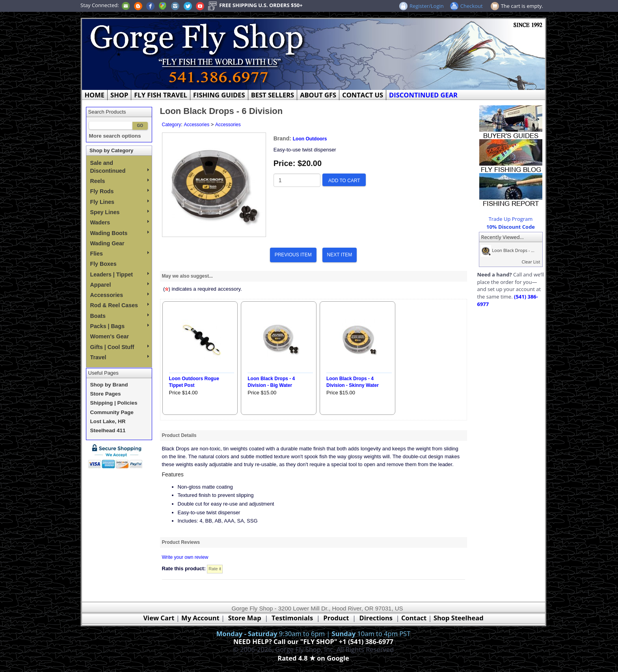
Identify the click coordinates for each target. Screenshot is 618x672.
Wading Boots (120, 233)
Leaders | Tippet (120, 274)
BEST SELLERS (273, 95)
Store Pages (106, 394)
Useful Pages (103, 373)
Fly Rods (120, 191)
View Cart (159, 618)
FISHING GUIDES (219, 95)
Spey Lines (120, 212)
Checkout (472, 6)
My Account (200, 618)
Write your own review (185, 557)
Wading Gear (107, 243)
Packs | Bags (120, 326)
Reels (120, 181)
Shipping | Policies (114, 403)
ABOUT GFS (318, 95)
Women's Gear (110, 336)
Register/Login (427, 6)
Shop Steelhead (459, 618)
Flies (120, 254)
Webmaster (314, 667)
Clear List (531, 262)
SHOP (119, 95)
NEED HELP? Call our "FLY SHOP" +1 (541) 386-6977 (313, 641)
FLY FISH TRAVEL (161, 95)
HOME (95, 95)
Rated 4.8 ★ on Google (313, 658)
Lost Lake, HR (108, 421)
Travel (120, 357)
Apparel (120, 285)
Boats (120, 316)
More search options (115, 136)
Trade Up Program (511, 219)
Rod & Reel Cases (120, 305)
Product (336, 618)
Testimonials (292, 618)
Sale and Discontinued (120, 167)
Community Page (112, 412)
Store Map (245, 618)
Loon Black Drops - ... (507, 250)
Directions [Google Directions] (376, 618)
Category (172, 125)
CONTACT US (363, 95)
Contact (415, 618)
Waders (120, 222)
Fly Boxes (103, 264)
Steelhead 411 (108, 430)
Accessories (120, 295)
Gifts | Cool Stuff (120, 347)
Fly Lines (120, 202)
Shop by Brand (109, 385)
